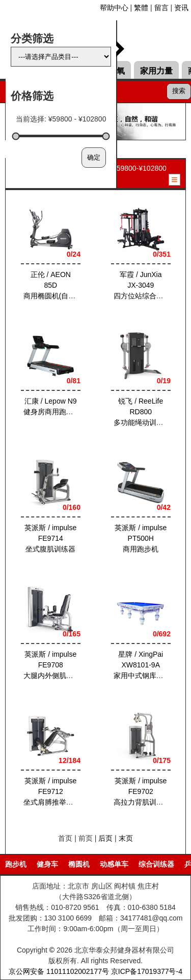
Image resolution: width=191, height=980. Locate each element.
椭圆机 (79, 864)
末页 (126, 838)
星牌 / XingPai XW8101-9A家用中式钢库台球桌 (145, 665)
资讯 (181, 8)
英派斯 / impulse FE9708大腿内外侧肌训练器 (56, 665)
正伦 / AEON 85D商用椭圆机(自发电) (54, 285)
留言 (161, 8)
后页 (105, 838)
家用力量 (156, 71)
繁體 (141, 8)
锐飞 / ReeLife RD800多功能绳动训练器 (142, 412)
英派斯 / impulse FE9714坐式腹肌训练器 (50, 538)
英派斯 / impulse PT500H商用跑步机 (141, 538)
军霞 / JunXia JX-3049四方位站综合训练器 (145, 285)
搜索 (179, 91)
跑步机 (16, 864)
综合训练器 (156, 864)
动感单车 (114, 864)
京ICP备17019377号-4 (147, 971)
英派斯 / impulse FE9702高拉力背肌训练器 (142, 791)
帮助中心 (114, 8)
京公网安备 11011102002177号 (59, 971)
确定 (94, 157)
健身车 (47, 864)
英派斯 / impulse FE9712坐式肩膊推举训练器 (56, 791)
